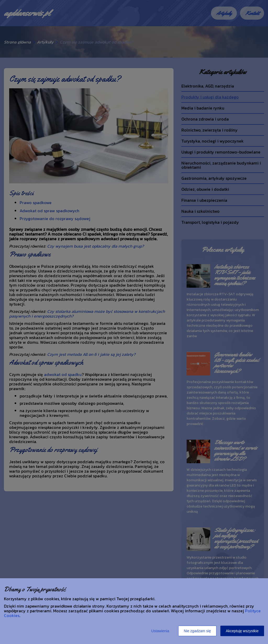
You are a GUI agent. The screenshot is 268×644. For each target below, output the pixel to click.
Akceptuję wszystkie (242, 631)
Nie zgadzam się (197, 631)
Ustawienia (160, 631)
